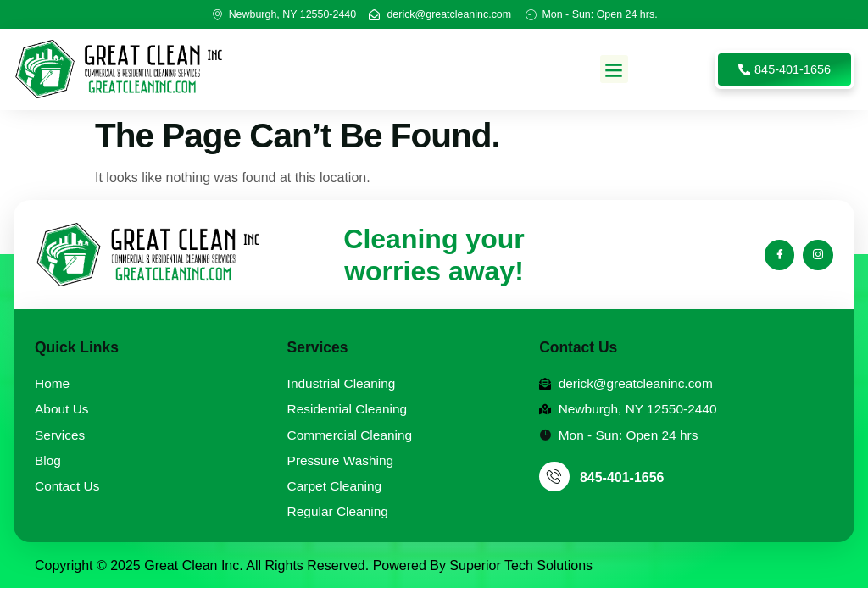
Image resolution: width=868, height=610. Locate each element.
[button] (614, 69)
